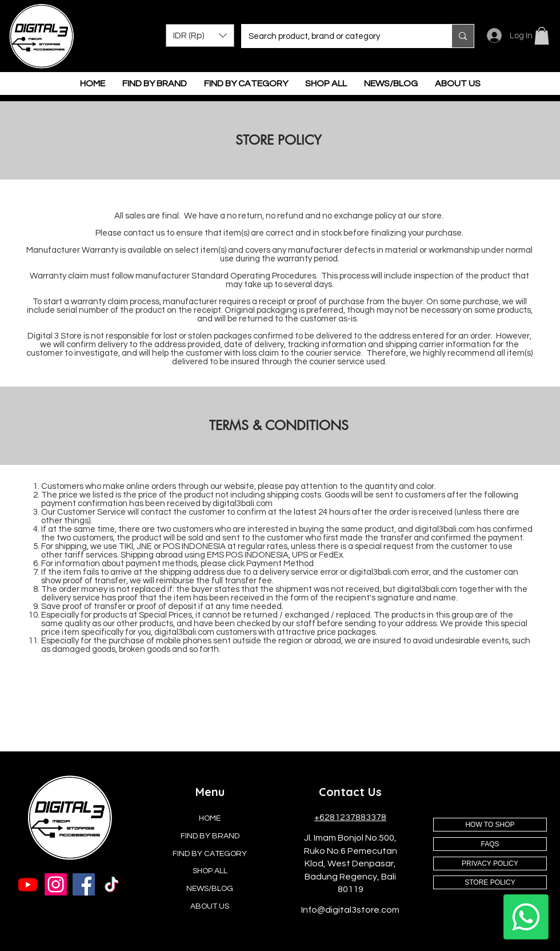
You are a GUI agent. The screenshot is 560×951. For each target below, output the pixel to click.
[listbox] (200, 35)
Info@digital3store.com (350, 910)
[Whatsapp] (526, 917)
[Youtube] (28, 884)
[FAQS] (490, 844)
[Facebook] (84, 884)
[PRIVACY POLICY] (490, 864)
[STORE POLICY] (490, 882)
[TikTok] (112, 884)
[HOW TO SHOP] (490, 825)
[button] (200, 35)
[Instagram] (56, 884)
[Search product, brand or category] (338, 36)
